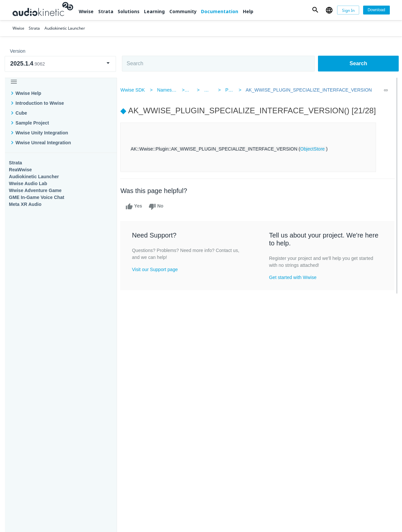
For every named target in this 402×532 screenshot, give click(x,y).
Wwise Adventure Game (35, 190)
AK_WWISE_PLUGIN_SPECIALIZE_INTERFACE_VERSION (306, 90)
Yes (138, 207)
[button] (315, 10)
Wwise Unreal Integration (43, 143)
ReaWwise (20, 170)
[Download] (376, 10)
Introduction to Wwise (40, 103)
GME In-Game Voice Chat (37, 197)
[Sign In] (348, 10)
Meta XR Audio (25, 204)
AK (194, 90)
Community (183, 11)
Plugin (230, 90)
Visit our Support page (159, 269)
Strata (106, 11)
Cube (21, 113)
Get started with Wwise (294, 277)
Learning (154, 11)
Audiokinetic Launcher (34, 177)
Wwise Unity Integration (42, 133)
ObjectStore (317, 149)
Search (358, 63)
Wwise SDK (137, 90)
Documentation (220, 11)
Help (248, 11)
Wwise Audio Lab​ (28, 183)
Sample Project (32, 123)
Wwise (86, 11)
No (161, 207)
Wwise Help (28, 93)
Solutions (129, 11)
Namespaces (175, 90)
